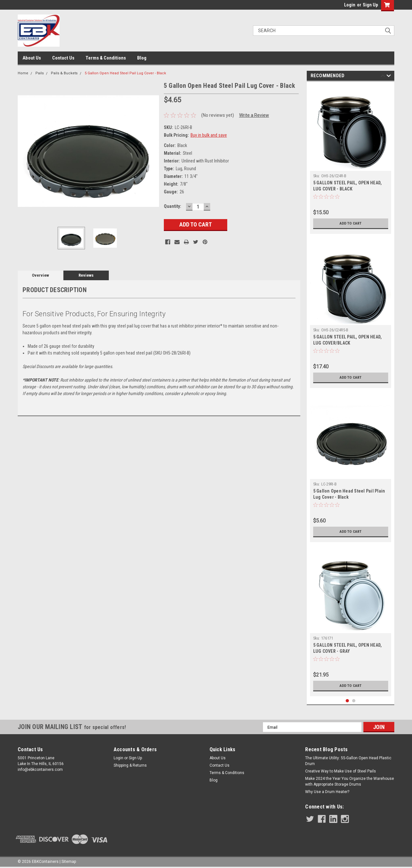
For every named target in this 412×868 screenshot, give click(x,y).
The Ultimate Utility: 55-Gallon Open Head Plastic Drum (348, 761)
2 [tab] (354, 701)
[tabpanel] (351, 159)
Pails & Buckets (64, 73)
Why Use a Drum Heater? (327, 792)
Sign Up (370, 5)
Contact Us (63, 58)
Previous (383, 77)
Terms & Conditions (106, 58)
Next (389, 77)
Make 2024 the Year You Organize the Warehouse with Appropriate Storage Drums (350, 781)
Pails (40, 73)
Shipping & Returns (130, 765)
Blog (142, 58)
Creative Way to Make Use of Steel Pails (341, 771)
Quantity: (173, 206)
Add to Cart (351, 223)
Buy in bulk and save (209, 135)
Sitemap (69, 862)
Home (23, 73)
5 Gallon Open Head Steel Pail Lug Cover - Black (125, 73)
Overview (40, 275)
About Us (32, 58)
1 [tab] (347, 701)
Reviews (86, 275)
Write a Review (254, 115)
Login (350, 5)
